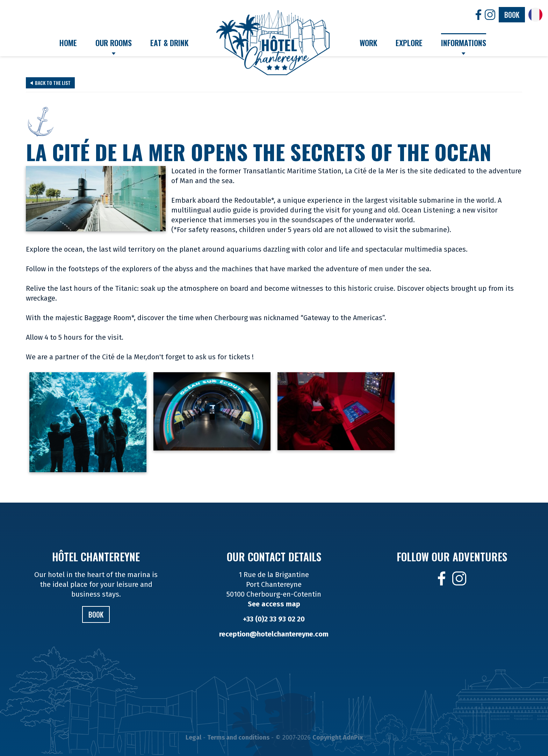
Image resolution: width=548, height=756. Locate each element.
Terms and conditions (238, 737)
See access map (274, 604)
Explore (409, 43)
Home (68, 43)
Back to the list (50, 83)
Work (368, 43)
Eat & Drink (169, 43)
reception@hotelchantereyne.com (274, 634)
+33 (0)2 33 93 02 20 (274, 619)
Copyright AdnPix (338, 737)
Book (512, 15)
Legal (193, 737)
